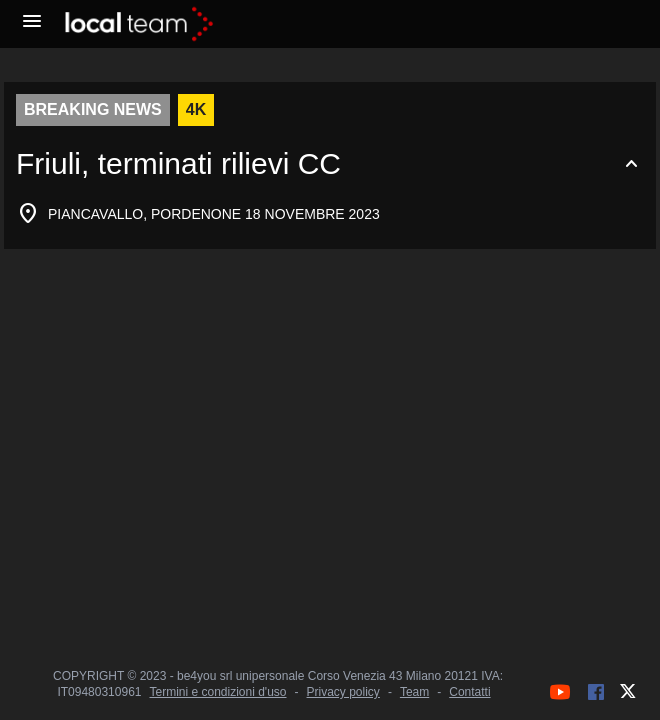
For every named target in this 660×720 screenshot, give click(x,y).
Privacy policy (343, 692)
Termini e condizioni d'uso (217, 692)
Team (414, 692)
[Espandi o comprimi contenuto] (330, 164)
